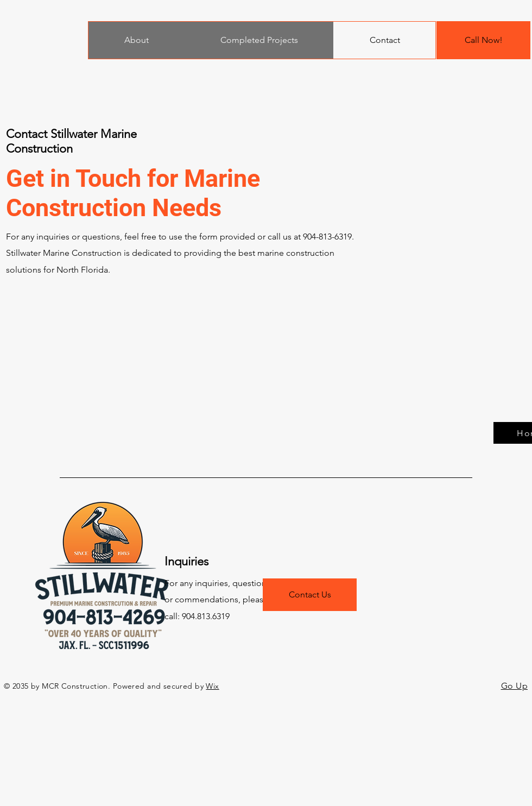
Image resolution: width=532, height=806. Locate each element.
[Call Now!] (483, 40)
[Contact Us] (310, 595)
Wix (212, 686)
